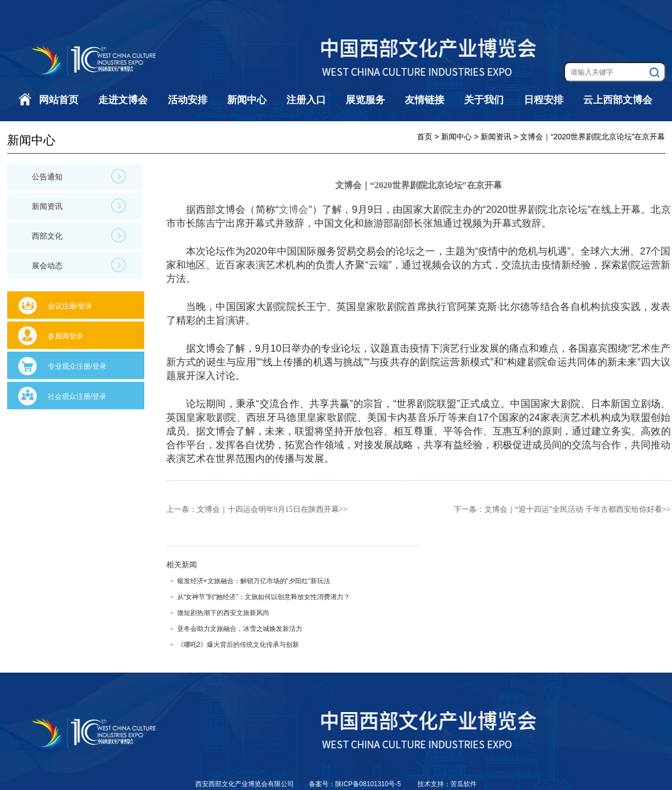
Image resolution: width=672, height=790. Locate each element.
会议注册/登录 (70, 306)
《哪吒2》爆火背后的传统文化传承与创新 (238, 645)
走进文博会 (123, 100)
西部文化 (79, 235)
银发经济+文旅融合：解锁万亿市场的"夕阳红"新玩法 (254, 581)
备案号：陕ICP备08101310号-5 (356, 784)
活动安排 (188, 100)
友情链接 (425, 100)
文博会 (294, 210)
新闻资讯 (79, 206)
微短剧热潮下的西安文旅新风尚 (223, 613)
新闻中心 (247, 100)
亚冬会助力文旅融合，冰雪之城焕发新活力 (240, 629)
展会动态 (79, 265)
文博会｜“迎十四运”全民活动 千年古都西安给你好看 (573, 509)
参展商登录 (66, 336)
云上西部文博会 (618, 100)
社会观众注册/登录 (77, 396)
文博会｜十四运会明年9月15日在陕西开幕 (268, 509)
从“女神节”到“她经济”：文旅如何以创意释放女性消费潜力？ (264, 597)
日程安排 (544, 100)
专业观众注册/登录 (77, 366)
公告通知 (79, 176)
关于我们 (484, 100)
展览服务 (365, 100)
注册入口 (306, 100)
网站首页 (59, 100)
